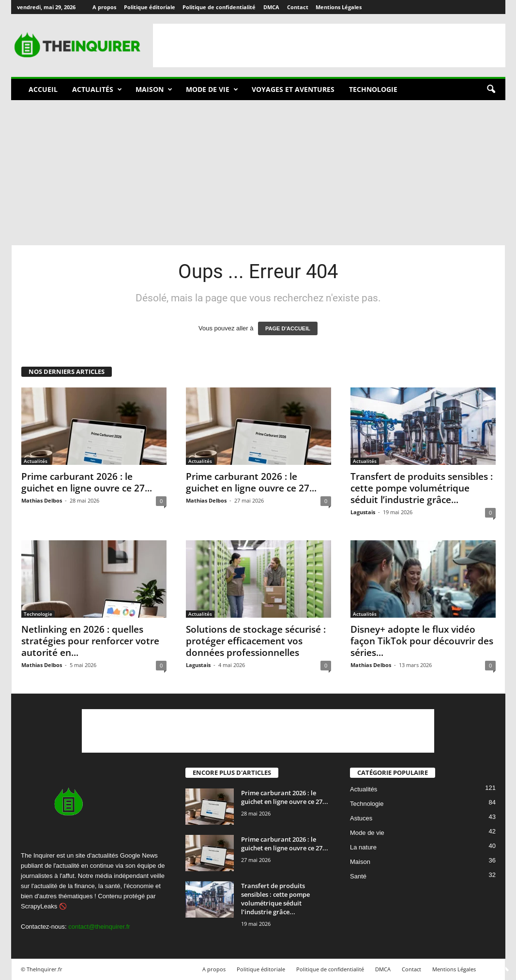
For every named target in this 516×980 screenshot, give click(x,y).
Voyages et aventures (293, 89)
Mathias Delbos (42, 500)
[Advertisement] (329, 45)
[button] (491, 89)
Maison (154, 89)
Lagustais (363, 512)
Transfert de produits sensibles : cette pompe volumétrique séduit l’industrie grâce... (422, 488)
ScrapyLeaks (39, 906)
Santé (358, 877)
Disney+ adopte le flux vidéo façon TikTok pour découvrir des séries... (422, 641)
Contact (298, 7)
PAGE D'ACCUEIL (288, 328)
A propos (104, 7)
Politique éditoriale (150, 7)
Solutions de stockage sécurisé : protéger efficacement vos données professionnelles (256, 641)
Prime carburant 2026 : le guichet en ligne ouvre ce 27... (87, 482)
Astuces (361, 819)
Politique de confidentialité (219, 7)
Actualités (97, 89)
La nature (363, 848)
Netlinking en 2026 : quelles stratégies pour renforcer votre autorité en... (90, 641)
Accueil (43, 89)
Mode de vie (212, 89)
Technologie (373, 89)
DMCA (271, 7)
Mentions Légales (339, 7)
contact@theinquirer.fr (99, 927)
